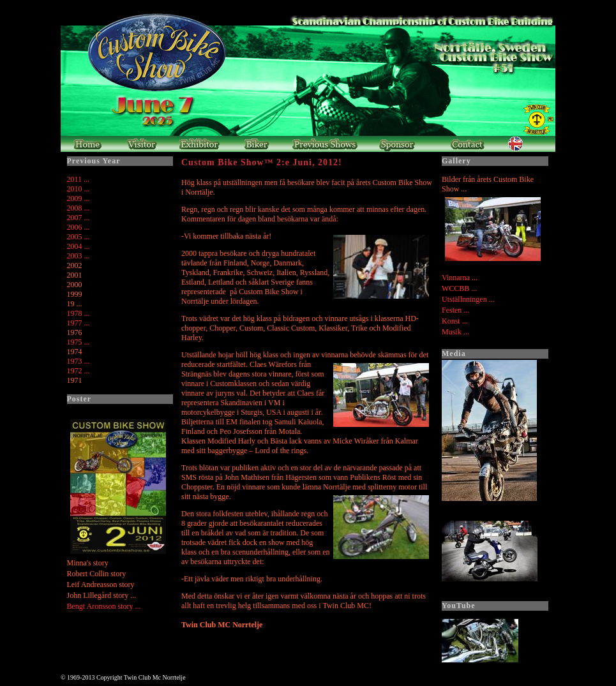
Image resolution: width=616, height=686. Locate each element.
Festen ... (455, 310)
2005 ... (79, 237)
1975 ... (79, 342)
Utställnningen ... (468, 299)
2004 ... (79, 246)
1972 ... (79, 371)
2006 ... (79, 227)
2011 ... (79, 179)
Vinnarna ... (460, 278)
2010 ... (79, 189)
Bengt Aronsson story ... (104, 606)
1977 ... (79, 323)
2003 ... (79, 256)
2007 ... (79, 218)
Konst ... (455, 321)
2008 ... (79, 208)
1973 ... (79, 361)
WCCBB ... (459, 288)
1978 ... (79, 313)
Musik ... (455, 332)
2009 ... (79, 198)
